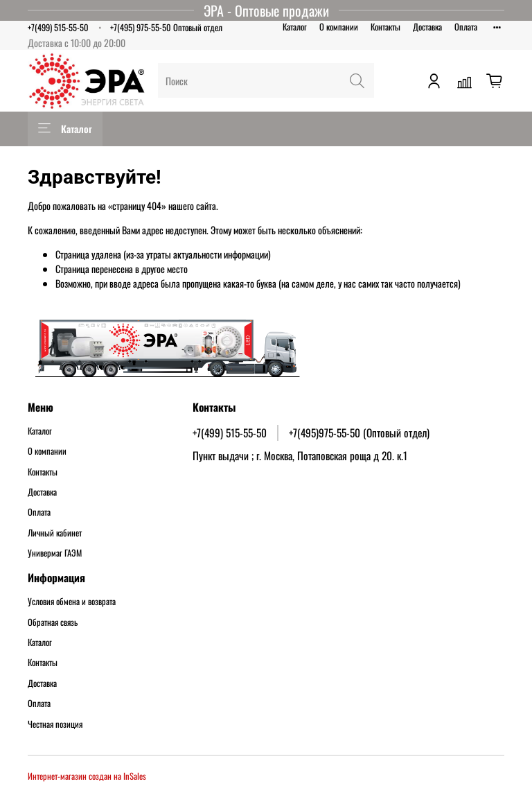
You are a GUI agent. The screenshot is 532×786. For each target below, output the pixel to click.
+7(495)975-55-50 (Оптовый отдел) (359, 433)
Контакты (385, 27)
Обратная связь (53, 622)
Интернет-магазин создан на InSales (87, 776)
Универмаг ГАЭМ (55, 553)
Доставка (427, 27)
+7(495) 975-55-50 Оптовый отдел (166, 27)
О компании (339, 27)
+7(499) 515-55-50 (58, 27)
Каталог (295, 27)
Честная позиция (55, 724)
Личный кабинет (55, 533)
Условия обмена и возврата (72, 602)
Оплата (466, 27)
